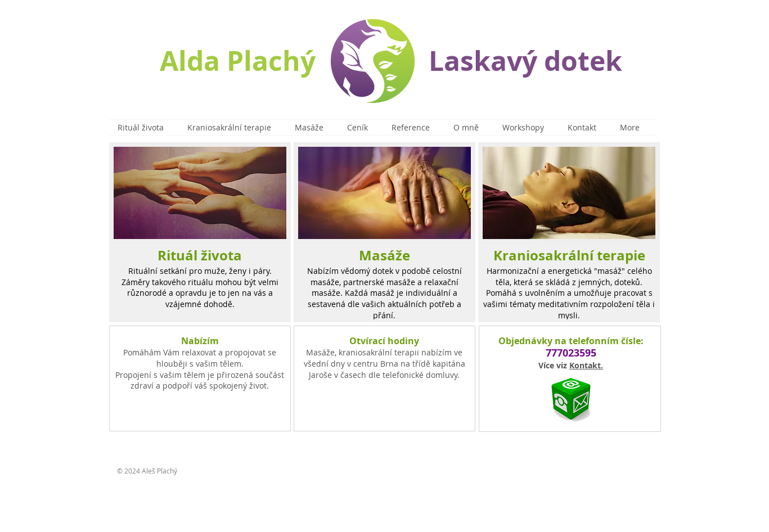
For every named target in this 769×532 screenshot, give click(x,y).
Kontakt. (586, 365)
